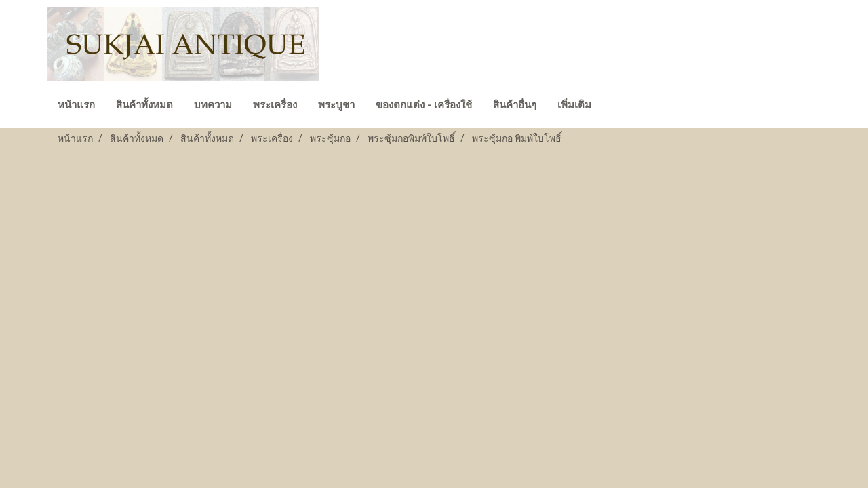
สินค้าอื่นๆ (515, 105)
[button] (614, 106)
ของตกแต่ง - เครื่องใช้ (424, 105)
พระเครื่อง (275, 105)
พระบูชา (336, 105)
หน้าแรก (76, 105)
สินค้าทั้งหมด (144, 105)
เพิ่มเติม (574, 105)
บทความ (213, 105)
